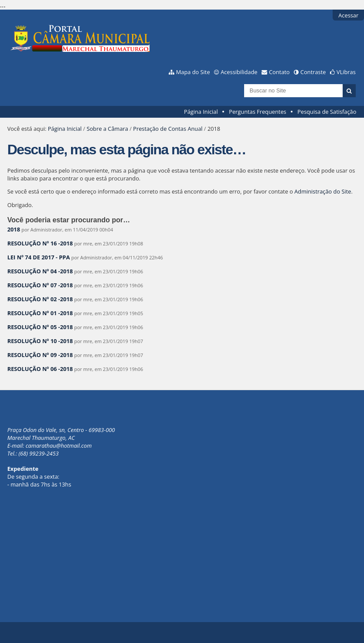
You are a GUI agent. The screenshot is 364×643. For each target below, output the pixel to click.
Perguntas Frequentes (257, 112)
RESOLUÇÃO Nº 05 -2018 (40, 327)
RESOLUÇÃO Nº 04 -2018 (40, 271)
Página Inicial (201, 112)
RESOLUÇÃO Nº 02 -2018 (40, 299)
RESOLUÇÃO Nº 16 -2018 (40, 243)
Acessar (348, 15)
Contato (279, 72)
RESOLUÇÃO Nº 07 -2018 (40, 285)
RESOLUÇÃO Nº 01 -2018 (40, 313)
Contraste (313, 72)
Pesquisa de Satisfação (327, 112)
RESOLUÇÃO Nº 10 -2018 (40, 341)
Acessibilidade (239, 72)
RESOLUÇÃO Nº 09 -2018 (40, 355)
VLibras (346, 72)
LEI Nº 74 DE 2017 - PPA (39, 257)
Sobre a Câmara (107, 129)
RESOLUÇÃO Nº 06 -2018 (40, 369)
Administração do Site (323, 191)
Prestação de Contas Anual (168, 129)
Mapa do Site (193, 72)
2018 (14, 229)
